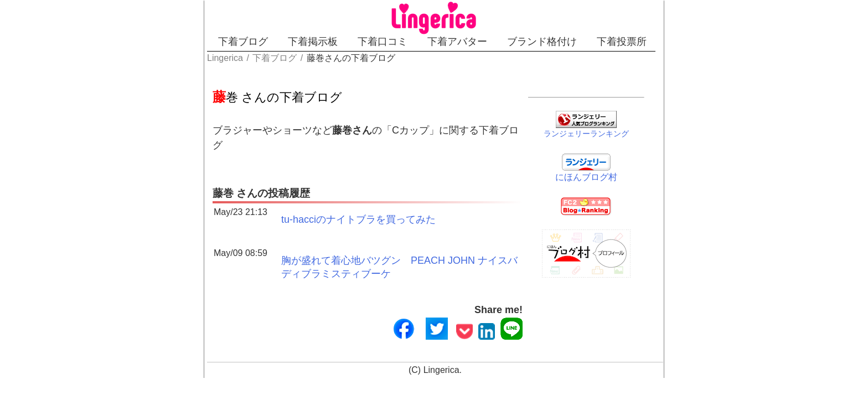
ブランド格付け (577, 42)
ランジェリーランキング (615, 131)
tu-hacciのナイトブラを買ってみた (302, 205)
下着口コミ (379, 42)
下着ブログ (200, 42)
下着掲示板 (290, 42)
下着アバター (473, 42)
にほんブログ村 (615, 175)
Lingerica (441, 358)
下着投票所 (676, 42)
